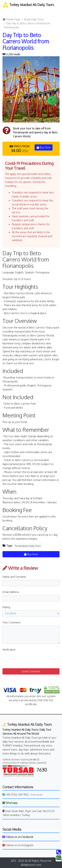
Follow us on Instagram (18, 845)
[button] (7, 89)
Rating (6, 607)
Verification (9, 650)
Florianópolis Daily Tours (28, 546)
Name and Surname (14, 577)
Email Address (11, 592)
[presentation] (28, 659)
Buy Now (44, 147)
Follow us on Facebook (18, 837)
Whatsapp (10, 803)
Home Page (11, 19)
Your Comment (11, 622)
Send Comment (31, 671)
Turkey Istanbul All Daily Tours (28, 5)
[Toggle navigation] (6, 11)
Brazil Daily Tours (34, 19)
